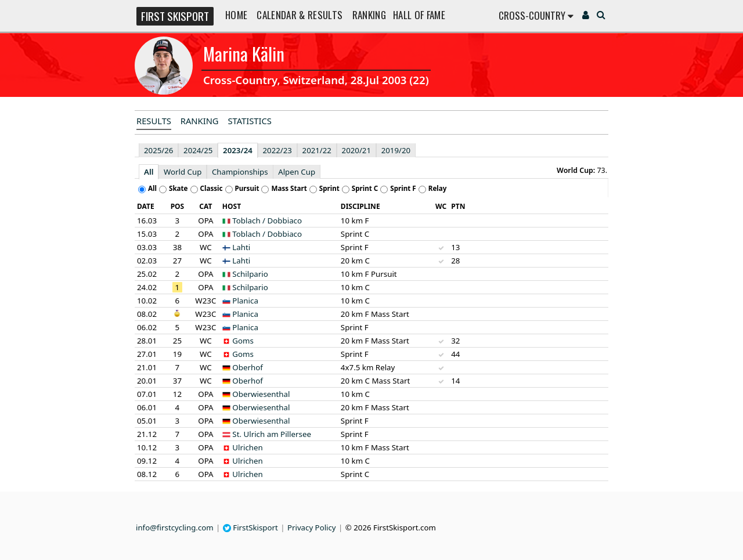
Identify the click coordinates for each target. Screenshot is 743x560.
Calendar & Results (300, 15)
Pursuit (247, 188)
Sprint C (365, 188)
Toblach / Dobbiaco (267, 221)
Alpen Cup (297, 172)
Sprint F (403, 188)
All (149, 172)
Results (154, 121)
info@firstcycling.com (175, 528)
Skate (178, 188)
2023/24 (238, 150)
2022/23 (277, 150)
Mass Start (289, 188)
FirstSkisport (250, 528)
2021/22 (317, 150)
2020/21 (356, 150)
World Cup (183, 172)
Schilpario (250, 274)
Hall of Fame (419, 15)
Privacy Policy (312, 528)
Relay (438, 188)
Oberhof (248, 367)
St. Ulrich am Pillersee (272, 434)
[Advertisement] (61, 172)
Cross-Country (536, 15)
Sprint (329, 188)
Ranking (369, 15)
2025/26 (158, 150)
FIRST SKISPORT (175, 16)
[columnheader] (149, 207)
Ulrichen (248, 447)
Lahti (241, 247)
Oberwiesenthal (261, 394)
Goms (243, 341)
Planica (245, 301)
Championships (240, 172)
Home (236, 15)
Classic (212, 188)
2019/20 (396, 150)
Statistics (250, 121)
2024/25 (198, 150)
